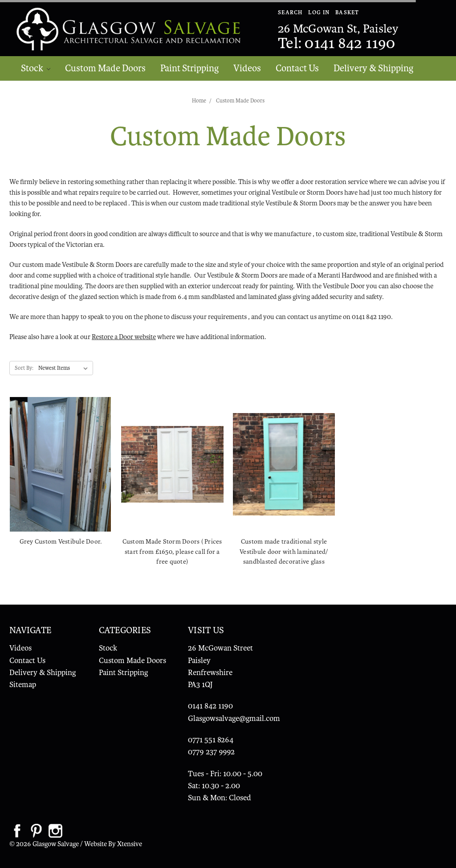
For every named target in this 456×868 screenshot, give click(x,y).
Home (199, 101)
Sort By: (24, 368)
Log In (319, 12)
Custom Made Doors (105, 68)
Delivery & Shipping (373, 68)
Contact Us (297, 68)
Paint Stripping (189, 68)
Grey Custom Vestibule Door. (61, 541)
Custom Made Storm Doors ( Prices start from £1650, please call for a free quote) (172, 551)
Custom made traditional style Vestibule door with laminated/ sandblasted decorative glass (284, 551)
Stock (36, 68)
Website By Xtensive (113, 844)
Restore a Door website (124, 337)
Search (290, 12)
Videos (247, 68)
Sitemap (23, 685)
